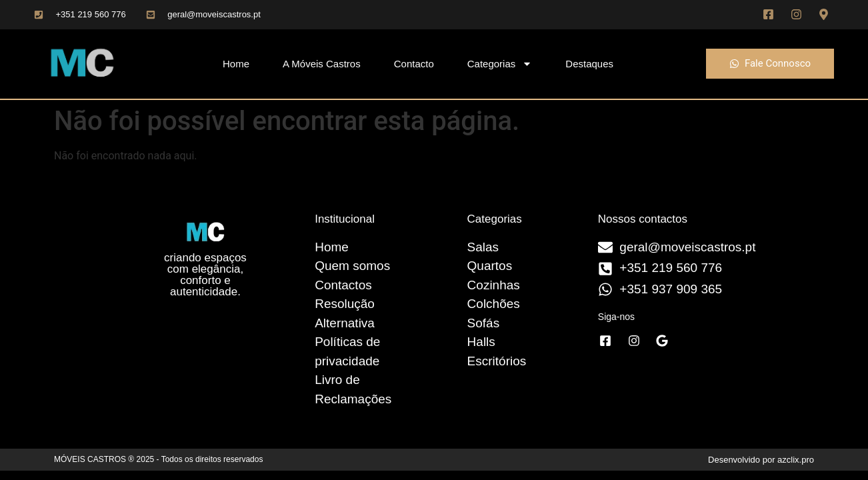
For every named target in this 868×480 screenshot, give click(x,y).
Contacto (414, 64)
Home (236, 64)
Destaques (589, 64)
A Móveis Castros (322, 64)
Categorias (500, 64)
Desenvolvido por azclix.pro (761, 460)
